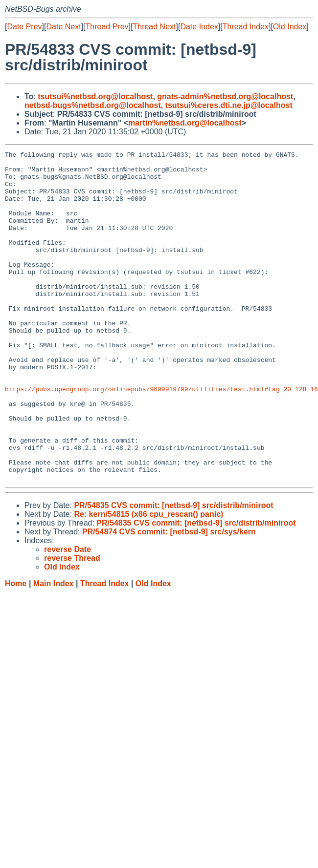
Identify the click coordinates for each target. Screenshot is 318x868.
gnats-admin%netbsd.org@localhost (225, 96)
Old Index (290, 27)
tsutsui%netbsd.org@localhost (95, 96)
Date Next (63, 27)
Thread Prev (107, 27)
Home (16, 649)
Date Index (199, 27)
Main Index (54, 649)
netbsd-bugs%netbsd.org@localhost (93, 105)
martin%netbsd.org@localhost (185, 123)
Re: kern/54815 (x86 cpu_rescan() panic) (148, 580)
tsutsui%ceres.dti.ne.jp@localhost (229, 105)
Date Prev (24, 27)
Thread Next (154, 27)
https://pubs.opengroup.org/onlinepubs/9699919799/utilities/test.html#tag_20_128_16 (161, 437)
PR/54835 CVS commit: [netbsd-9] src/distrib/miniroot (173, 571)
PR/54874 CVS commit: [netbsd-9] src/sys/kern (169, 598)
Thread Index (246, 27)
